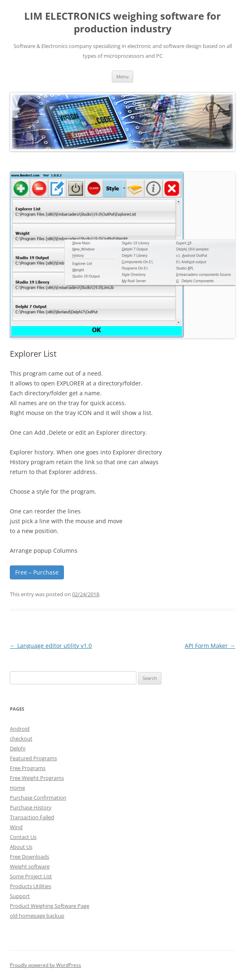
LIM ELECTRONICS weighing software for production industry (122, 23)
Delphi (18, 748)
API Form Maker (210, 646)
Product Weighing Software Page (50, 906)
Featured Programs (33, 758)
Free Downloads (29, 857)
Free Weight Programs (37, 778)
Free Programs (28, 768)
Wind (16, 827)
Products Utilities (31, 886)
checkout (21, 738)
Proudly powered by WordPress (45, 965)
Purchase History (31, 807)
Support (20, 896)
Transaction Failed (32, 817)
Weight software (30, 866)
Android (20, 729)
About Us (21, 847)
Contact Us (23, 837)
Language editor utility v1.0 (51, 646)
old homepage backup (37, 916)
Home (17, 788)
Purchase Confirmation (38, 798)
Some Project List (31, 876)
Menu (122, 76)
